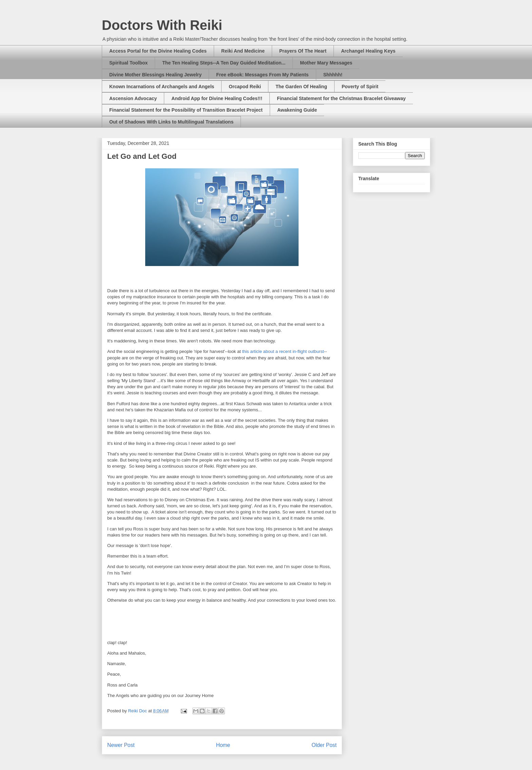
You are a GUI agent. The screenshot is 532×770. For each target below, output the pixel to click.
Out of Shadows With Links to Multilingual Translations (171, 122)
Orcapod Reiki (245, 87)
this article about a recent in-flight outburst (283, 351)
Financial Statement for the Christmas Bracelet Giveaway (341, 98)
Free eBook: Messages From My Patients (262, 75)
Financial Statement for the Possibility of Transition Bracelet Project (186, 110)
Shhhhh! (333, 75)
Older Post (324, 745)
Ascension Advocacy (133, 98)
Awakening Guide (297, 110)
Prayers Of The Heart (303, 51)
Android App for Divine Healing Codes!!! (217, 98)
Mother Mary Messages (326, 63)
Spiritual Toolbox (128, 63)
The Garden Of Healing (301, 87)
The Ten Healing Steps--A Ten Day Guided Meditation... (224, 63)
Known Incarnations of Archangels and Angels (162, 87)
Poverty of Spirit (360, 87)
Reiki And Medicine (243, 51)
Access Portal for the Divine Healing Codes (158, 51)
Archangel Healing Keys (368, 51)
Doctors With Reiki (162, 25)
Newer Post (121, 745)
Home (223, 745)
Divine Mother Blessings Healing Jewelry (155, 75)
